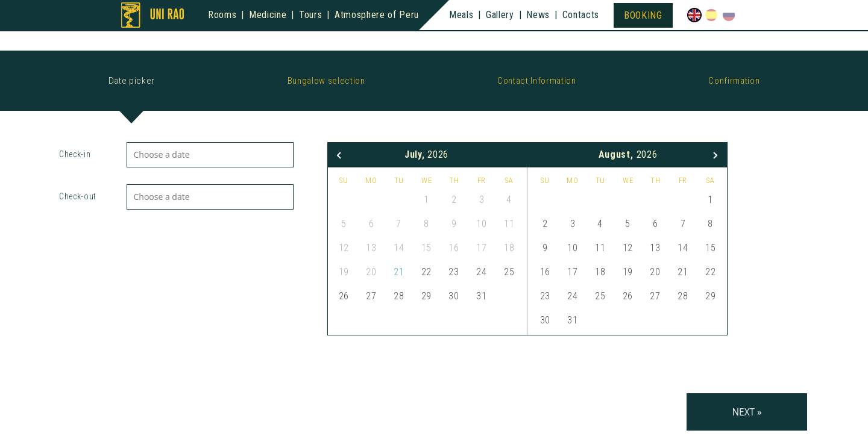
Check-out (78, 196)
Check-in (75, 154)
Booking (643, 15)
